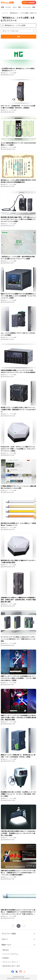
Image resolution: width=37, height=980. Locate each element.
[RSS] (24, 972)
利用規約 (5, 958)
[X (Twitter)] (17, 972)
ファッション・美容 (29, 7)
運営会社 (5, 950)
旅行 (20, 7)
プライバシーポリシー (10, 962)
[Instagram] (21, 972)
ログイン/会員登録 (29, 3)
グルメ (15, 7)
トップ (4, 13)
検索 (19, 37)
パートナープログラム (10, 954)
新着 (3, 7)
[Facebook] (13, 972)
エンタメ (8, 7)
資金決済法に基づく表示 (11, 966)
